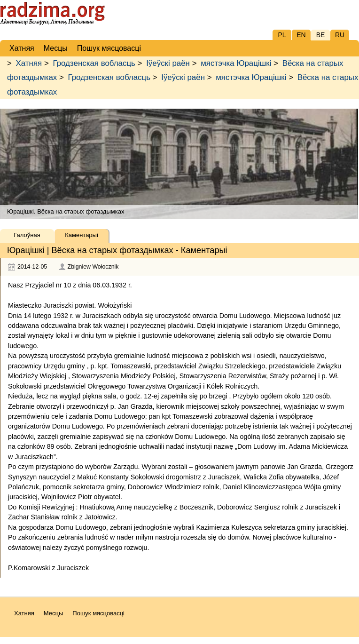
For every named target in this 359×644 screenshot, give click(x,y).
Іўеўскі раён (168, 63)
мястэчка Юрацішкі (236, 63)
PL (282, 35)
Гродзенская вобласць (94, 63)
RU (340, 35)
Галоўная (27, 235)
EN (301, 35)
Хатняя (29, 63)
